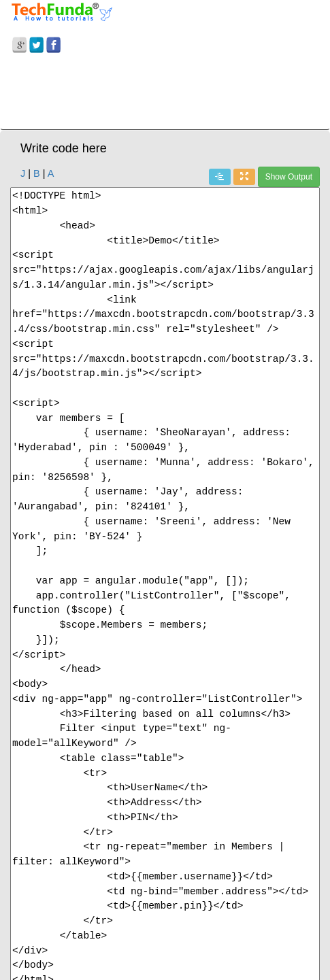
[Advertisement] (165, 94)
